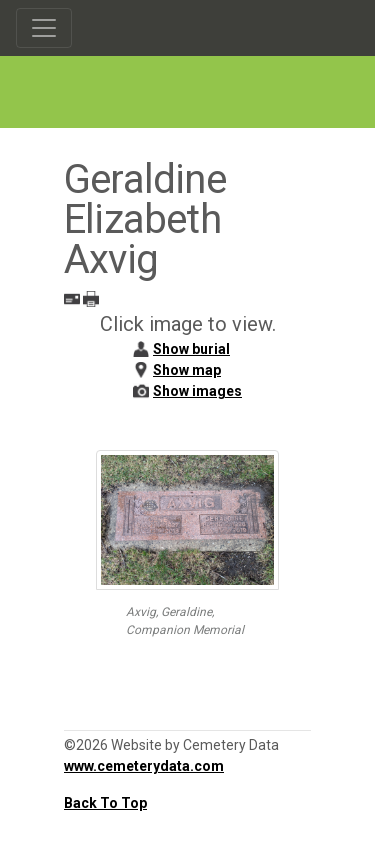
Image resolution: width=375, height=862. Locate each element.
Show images (197, 391)
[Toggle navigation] (44, 28)
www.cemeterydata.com (144, 766)
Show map (187, 370)
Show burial (191, 349)
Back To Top (105, 803)
